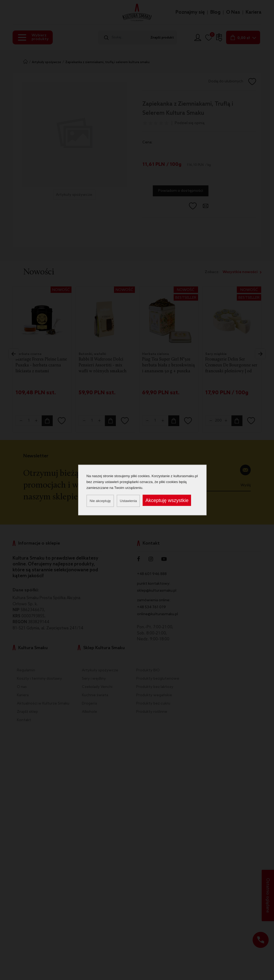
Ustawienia (128, 501)
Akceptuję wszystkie (167, 500)
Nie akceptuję (100, 501)
